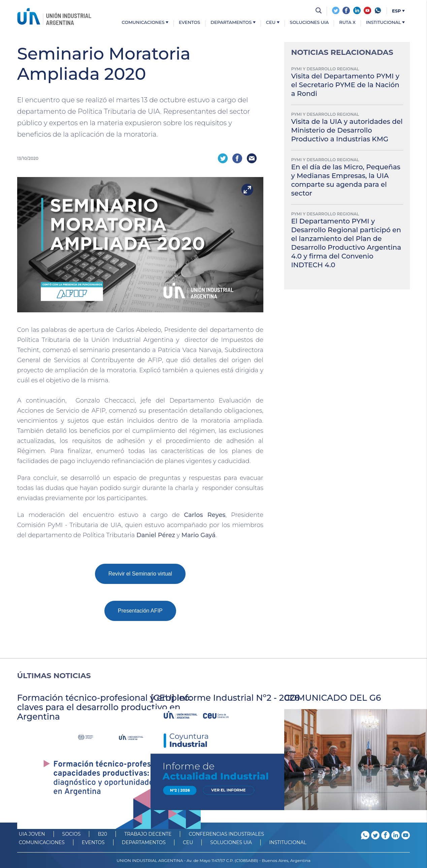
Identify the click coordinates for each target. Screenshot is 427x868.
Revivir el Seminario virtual (140, 573)
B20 (102, 833)
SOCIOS (72, 833)
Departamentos (233, 23)
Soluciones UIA (309, 23)
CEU (273, 23)
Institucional (385, 23)
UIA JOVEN (32, 833)
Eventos (189, 23)
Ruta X (347, 23)
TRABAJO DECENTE (148, 833)
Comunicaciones (145, 23)
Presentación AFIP (140, 610)
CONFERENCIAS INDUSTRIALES (226, 833)
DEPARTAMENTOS (144, 842)
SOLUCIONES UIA (231, 842)
